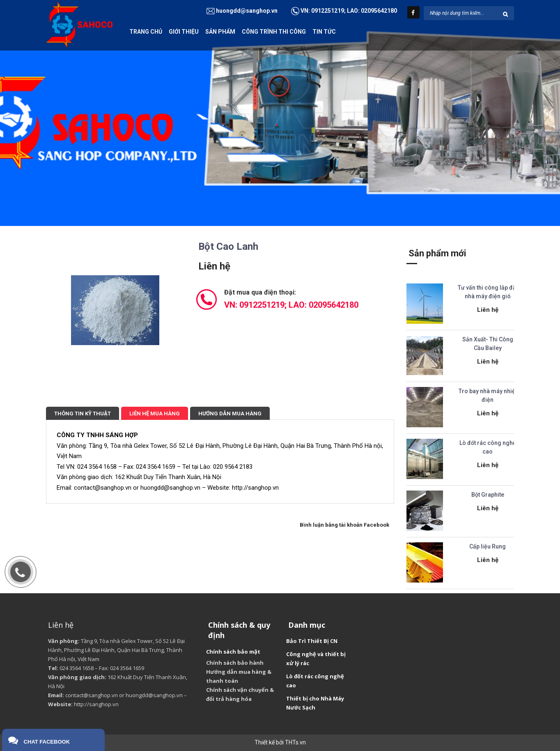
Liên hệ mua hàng (155, 414)
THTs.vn (295, 742)
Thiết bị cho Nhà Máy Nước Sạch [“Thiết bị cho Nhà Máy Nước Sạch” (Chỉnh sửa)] (315, 703)
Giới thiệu (184, 32)
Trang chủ (146, 32)
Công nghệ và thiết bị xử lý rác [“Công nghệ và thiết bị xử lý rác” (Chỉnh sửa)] (316, 659)
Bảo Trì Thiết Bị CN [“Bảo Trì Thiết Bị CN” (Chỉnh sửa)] (312, 641)
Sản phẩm (220, 32)
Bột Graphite (488, 495)
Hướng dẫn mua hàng (230, 414)
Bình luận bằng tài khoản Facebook (344, 525)
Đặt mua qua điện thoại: (291, 299)
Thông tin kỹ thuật (83, 414)
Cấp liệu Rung (488, 546)
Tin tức (324, 32)
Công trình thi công (274, 32)
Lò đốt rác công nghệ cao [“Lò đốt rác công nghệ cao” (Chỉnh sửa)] (315, 681)
